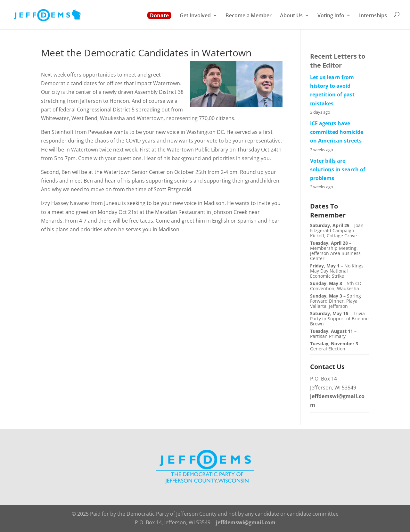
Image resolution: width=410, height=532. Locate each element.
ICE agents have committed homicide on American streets (337, 132)
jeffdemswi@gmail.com (246, 522)
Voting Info (331, 16)
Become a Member (249, 16)
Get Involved (195, 16)
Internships (373, 16)
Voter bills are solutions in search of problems (338, 169)
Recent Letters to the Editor (338, 61)
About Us (291, 16)
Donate (159, 15)
